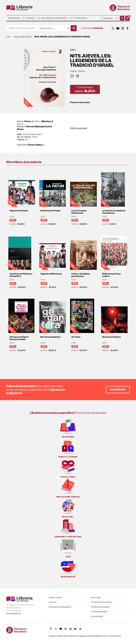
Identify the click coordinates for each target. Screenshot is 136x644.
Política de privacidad (100, 607)
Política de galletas (99, 611)
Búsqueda (92, 28)
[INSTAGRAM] (123, 28)
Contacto (53, 602)
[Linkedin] (71, 629)
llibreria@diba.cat (14, 614)
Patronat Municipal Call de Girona (34, 128)
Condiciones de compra (101, 602)
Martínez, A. (48, 121)
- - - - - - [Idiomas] (111, 18)
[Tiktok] (80, 629)
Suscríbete (118, 390)
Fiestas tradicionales (80, 102)
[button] (127, 18)
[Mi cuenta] (122, 18)
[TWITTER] (113, 28)
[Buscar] (74, 28)
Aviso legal (96, 597)
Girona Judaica (35, 145)
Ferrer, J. (29, 121)
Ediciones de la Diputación (60, 607)
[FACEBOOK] (128, 28)
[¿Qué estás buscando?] (22, 28)
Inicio (9, 37)
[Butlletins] (75, 629)
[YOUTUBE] (118, 28)
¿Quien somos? (55, 597)
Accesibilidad (97, 616)
